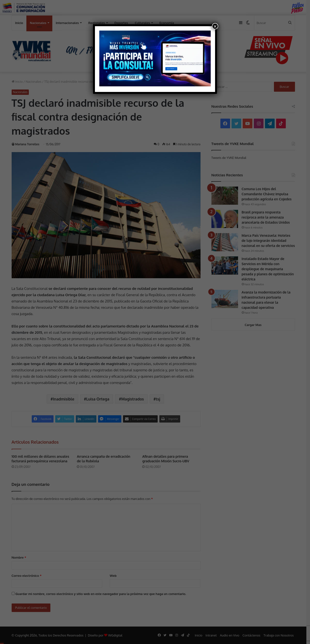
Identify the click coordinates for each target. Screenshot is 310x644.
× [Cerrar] (215, 26)
